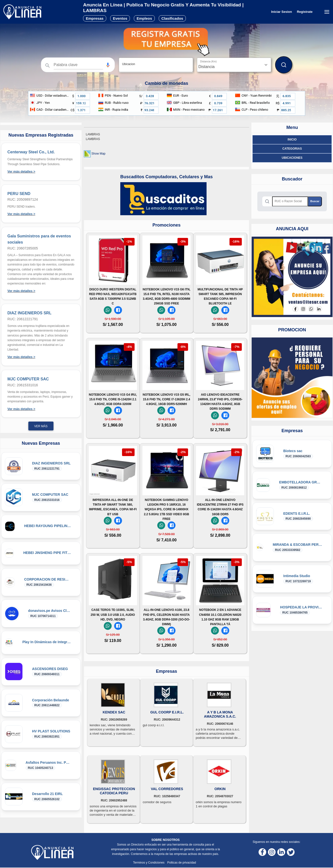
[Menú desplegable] (327, 12)
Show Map (98, 154)
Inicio (292, 140)
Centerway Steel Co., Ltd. (31, 152)
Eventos (120, 18)
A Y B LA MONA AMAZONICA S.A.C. (220, 714)
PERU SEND (19, 194)
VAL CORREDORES (167, 789)
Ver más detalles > (21, 171)
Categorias (292, 149)
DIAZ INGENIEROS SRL (29, 313)
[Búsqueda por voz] (108, 65)
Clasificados (172, 18)
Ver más (41, 426)
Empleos (144, 18)
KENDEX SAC (114, 712)
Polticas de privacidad (182, 863)
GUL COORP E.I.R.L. (167, 712)
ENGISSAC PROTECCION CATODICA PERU (114, 791)
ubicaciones (292, 158)
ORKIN (220, 789)
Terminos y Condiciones (149, 863)
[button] (108, 65)
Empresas (95, 18)
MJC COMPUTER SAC (28, 379)
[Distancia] (234, 65)
